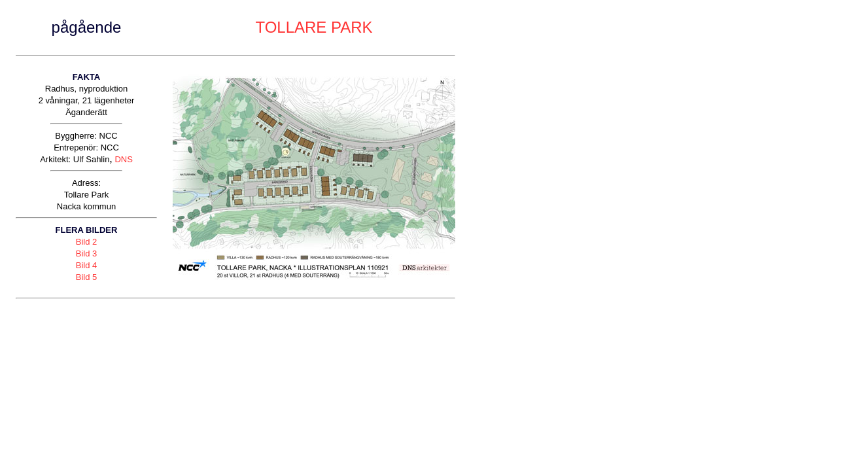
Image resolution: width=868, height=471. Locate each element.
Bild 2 (87, 242)
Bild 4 (87, 265)
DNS (123, 159)
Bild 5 (87, 277)
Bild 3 (87, 253)
